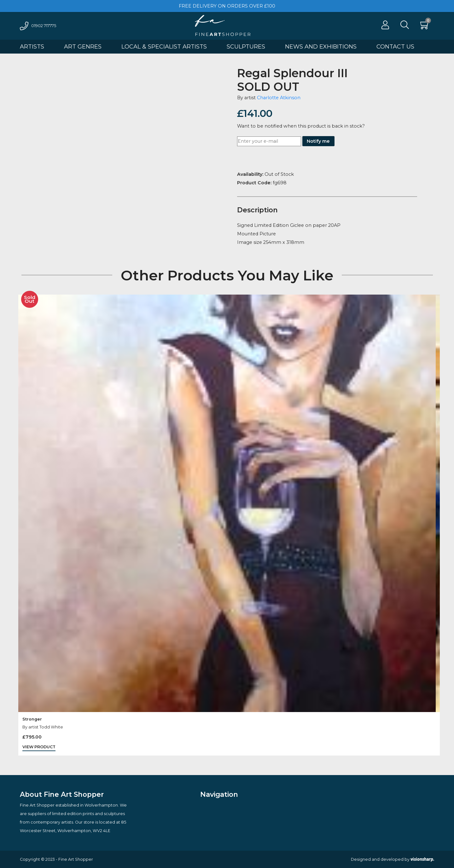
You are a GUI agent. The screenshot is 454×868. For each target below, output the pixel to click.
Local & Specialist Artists (164, 47)
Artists (32, 47)
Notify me (318, 141)
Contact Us (395, 47)
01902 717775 (38, 26)
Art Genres (83, 47)
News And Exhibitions (321, 47)
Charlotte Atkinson (279, 98)
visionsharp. (422, 859)
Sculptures (246, 47)
